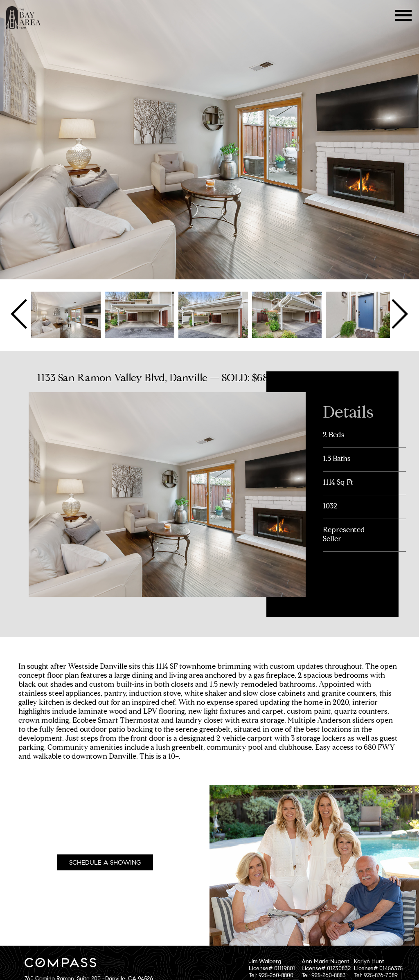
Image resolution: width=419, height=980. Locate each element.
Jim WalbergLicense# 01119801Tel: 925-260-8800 (272, 968)
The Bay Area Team (24, 17)
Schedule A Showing (105, 862)
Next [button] (399, 314)
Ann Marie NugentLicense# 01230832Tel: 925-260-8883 (326, 968)
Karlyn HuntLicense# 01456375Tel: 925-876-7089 (378, 968)
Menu (404, 15)
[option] (66, 314)
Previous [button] (20, 314)
